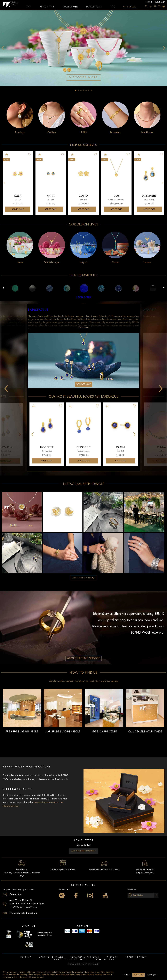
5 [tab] (86, 90)
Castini (120, 447)
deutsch (149, 2)
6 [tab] (89, 90)
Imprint (26, 957)
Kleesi (18, 196)
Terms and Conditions (70, 960)
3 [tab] (81, 90)
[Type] (29, 7)
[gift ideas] (130, 7)
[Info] (113, 7)
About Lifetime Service (83, 659)
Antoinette (149, 196)
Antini (51, 196)
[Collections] (71, 7)
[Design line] (47, 7)
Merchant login (51, 957)
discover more (84, 78)
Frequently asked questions (23, 913)
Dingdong (84, 447)
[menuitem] (146, 6)
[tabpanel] (83, 48)
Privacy (113, 957)
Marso (84, 196)
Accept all (138, 975)
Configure (152, 975)
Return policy (136, 957)
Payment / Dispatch (85, 957)
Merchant (160, 2)
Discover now (84, 384)
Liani (116, 196)
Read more (83, 327)
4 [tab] (83, 90)
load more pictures (83, 577)
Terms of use (104, 960)
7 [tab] (91, 90)
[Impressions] (94, 7)
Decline (126, 975)
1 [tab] (76, 90)
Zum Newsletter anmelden (84, 851)
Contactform (16, 894)
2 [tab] (78, 90)
